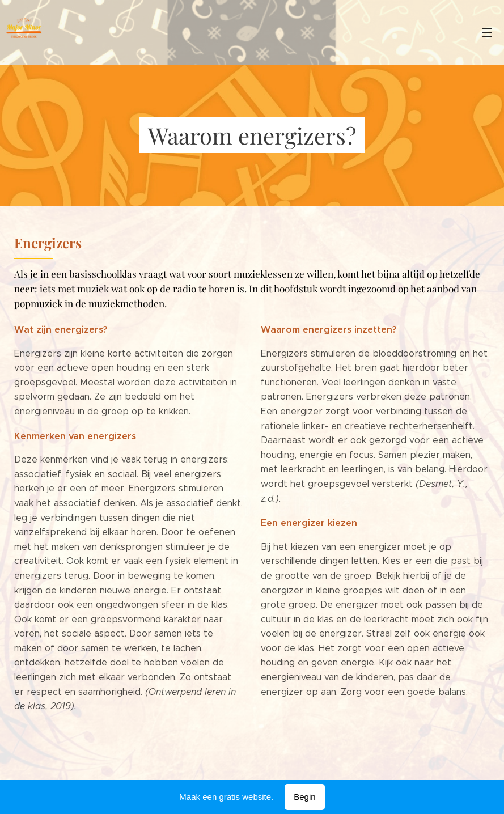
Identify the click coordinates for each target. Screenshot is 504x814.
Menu (487, 33)
